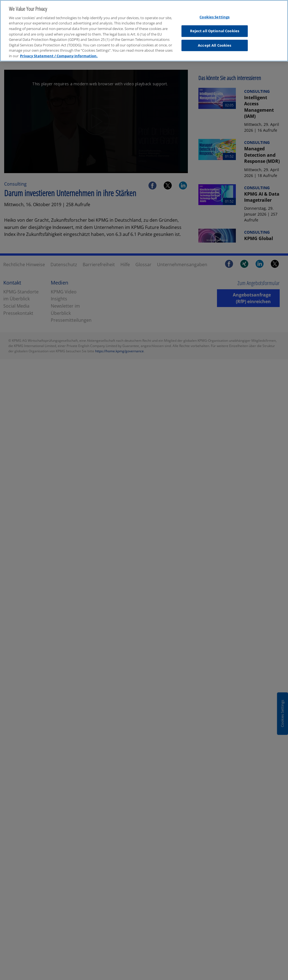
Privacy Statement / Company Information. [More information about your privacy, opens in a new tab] (59, 51)
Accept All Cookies (214, 40)
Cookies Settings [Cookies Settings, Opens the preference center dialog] (214, 12)
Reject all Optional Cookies (215, 26)
